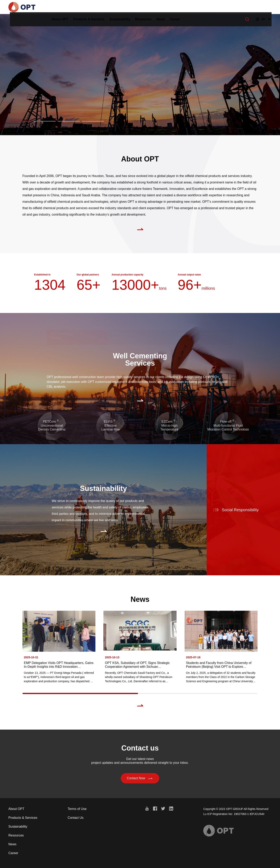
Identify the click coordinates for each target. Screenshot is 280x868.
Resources (163, 7)
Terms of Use (77, 809)
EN (263, 7)
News (180, 7)
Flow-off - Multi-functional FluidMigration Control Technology (228, 425)
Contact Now (140, 780)
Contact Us (76, 818)
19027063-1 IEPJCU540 (249, 814)
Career (194, 7)
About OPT (79, 7)
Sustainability (139, 7)
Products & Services (108, 7)
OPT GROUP (235, 809)
